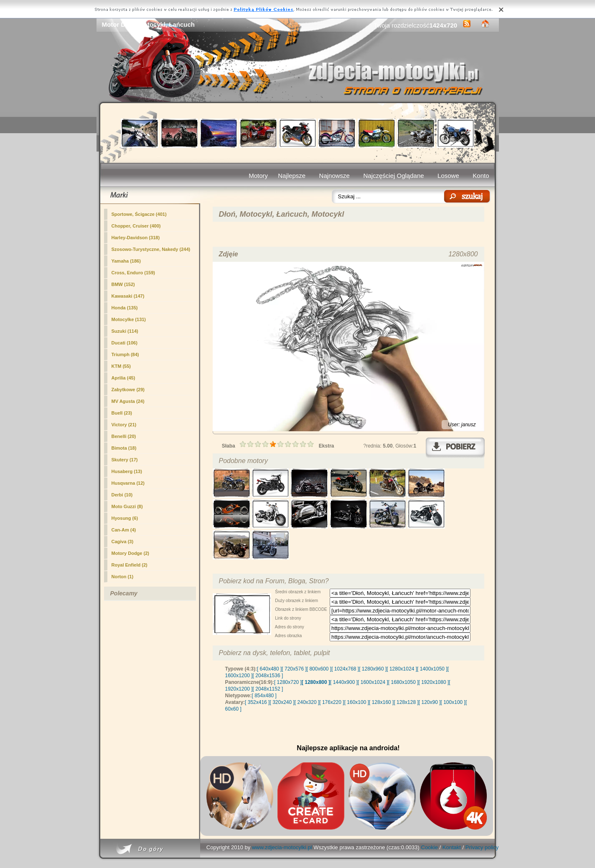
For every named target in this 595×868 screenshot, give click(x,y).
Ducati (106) (125, 343)
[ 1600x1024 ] (373, 682)
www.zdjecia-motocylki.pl (282, 847)
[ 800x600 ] (319, 669)
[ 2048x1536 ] (268, 676)
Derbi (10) (122, 495)
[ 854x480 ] (264, 696)
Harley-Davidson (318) (136, 238)
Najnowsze (334, 176)
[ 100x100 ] (453, 702)
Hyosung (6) (125, 518)
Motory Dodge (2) (130, 553)
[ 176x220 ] (332, 702)
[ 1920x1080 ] (434, 682)
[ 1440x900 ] (344, 682)
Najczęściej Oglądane (393, 176)
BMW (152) (123, 284)
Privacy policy (482, 847)
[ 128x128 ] (406, 702)
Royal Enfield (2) (130, 565)
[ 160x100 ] (357, 702)
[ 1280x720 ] (288, 682)
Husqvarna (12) (128, 483)
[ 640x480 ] (269, 669)
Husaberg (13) (127, 471)
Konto (481, 176)
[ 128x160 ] (381, 702)
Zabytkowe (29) (128, 390)
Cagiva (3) (123, 542)
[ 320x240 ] (282, 702)
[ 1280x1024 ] (402, 669)
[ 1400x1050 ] (432, 669)
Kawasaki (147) (128, 296)
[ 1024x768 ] (345, 669)
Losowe (448, 176)
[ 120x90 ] (430, 702)
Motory (258, 176)
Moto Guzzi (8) (127, 506)
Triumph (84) (125, 354)
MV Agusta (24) (128, 401)
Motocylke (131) (129, 319)
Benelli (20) (124, 436)
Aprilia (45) (123, 378)
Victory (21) (124, 425)
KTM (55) (121, 366)
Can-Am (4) (124, 530)
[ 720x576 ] (294, 669)
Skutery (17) (125, 460)
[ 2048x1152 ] (268, 689)
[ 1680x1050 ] (403, 682)
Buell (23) (122, 413)
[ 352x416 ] (257, 702)
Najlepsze (292, 176)
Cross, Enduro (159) (133, 273)
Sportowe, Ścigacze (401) (139, 214)
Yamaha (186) (126, 261)
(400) (136, 226)
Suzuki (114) (125, 331)
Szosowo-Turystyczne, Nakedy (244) (151, 249)
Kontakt (452, 847)
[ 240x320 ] (307, 702)
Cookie (430, 847)
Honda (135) (125, 308)
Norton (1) (123, 577)
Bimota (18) (124, 448)
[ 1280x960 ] (373, 669)
